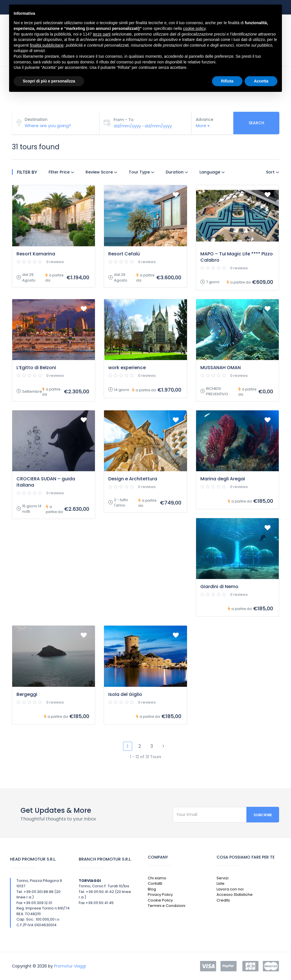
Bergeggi (27, 694)
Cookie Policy (160, 900)
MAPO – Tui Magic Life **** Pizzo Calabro (237, 257)
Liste (221, 883)
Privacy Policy (160, 895)
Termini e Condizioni (167, 906)
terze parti (102, 34)
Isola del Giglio (125, 694)
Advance (205, 119)
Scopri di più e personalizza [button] (49, 81)
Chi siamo (157, 878)
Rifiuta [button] (227, 81)
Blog (152, 889)
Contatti (155, 883)
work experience (127, 368)
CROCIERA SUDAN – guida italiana (46, 482)
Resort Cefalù (124, 254)
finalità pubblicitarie (47, 45)
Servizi (223, 878)
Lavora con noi (230, 889)
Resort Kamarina (36, 254)
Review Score (101, 172)
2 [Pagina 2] (140, 746)
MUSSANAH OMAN (221, 368)
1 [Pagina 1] (128, 746)
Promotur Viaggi (70, 966)
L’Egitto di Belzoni (36, 368)
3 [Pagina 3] (152, 746)
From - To (124, 120)
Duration (177, 172)
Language (212, 172)
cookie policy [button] (194, 28)
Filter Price (61, 172)
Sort (273, 172)
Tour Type (142, 172)
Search (256, 123)
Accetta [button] (261, 81)
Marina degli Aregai (223, 479)
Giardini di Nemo (219, 587)
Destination (36, 119)
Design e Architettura (133, 479)
